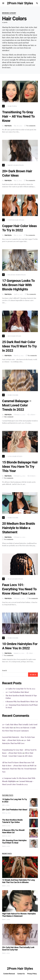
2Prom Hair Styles (20, 3)
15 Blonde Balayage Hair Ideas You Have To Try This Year (20, 467)
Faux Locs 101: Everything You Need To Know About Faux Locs (19, 589)
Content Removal (9, 974)
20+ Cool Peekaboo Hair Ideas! (17, 692)
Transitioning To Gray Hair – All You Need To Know (18, 116)
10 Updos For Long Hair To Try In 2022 (20, 689)
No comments (31, 126)
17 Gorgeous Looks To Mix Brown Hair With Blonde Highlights (18, 285)
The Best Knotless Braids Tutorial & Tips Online (21, 697)
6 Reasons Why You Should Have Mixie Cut (22, 701)
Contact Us (21, 974)
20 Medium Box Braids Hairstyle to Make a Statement (19, 528)
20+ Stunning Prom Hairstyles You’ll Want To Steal (22, 706)
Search (4, 670)
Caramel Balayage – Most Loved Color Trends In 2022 (17, 405)
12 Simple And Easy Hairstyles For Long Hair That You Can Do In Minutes (18, 881)
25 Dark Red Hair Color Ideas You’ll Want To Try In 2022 (19, 346)
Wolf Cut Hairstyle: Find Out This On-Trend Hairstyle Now (19, 769)
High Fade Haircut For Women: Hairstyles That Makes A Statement (19, 915)
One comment (9, 417)
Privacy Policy (32, 974)
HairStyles (8, 126)
